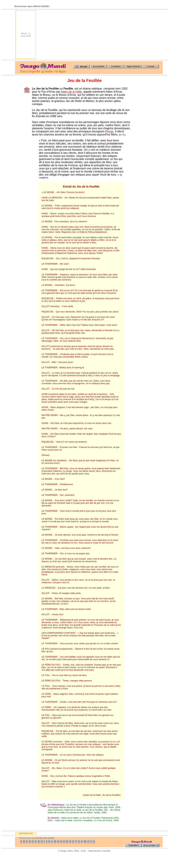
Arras (110, 131)
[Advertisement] (111, 35)
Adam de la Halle (71, 92)
